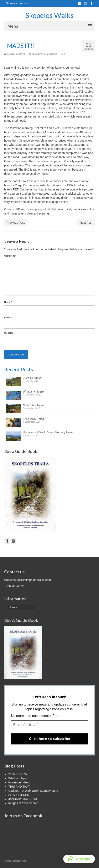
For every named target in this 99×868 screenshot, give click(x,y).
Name (8, 302)
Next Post (86, 223)
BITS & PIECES (19, 795)
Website (9, 333)
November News (34, 405)
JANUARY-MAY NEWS (23, 799)
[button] (79, 859)
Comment (10, 256)
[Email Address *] (49, 725)
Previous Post (16, 223)
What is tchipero (33, 392)
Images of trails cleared (23, 803)
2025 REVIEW (32, 378)
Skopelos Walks (49, 15)
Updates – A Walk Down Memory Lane (48, 432)
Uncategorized (50, 54)
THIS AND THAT (34, 419)
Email (8, 318)
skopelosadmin (17, 54)
